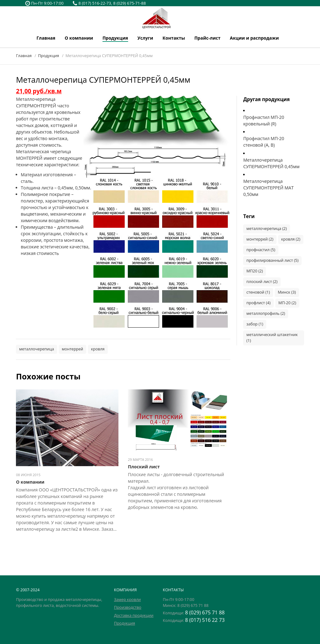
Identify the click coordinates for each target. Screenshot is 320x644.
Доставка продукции (134, 615)
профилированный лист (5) (272, 260)
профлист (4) (258, 303)
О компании (79, 38)
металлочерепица (36, 349)
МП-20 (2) (287, 303)
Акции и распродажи (255, 38)
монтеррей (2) (260, 239)
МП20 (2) (255, 271)
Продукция (115, 38)
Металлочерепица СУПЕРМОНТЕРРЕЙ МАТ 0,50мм (268, 188)
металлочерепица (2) (266, 229)
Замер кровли (127, 600)
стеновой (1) (258, 292)
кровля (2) (291, 239)
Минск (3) (287, 292)
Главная (46, 38)
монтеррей (72, 349)
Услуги (145, 38)
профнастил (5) (261, 250)
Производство (128, 607)
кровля (98, 349)
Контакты (174, 38)
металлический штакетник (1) (272, 338)
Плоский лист (144, 467)
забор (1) (255, 324)
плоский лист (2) (262, 282)
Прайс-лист (207, 38)
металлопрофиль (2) (266, 313)
